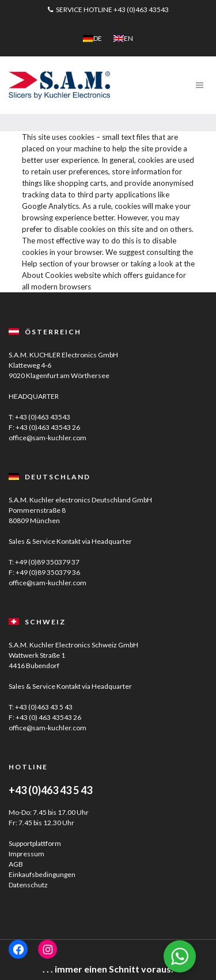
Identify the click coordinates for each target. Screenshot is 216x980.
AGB (16, 864)
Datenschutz (28, 885)
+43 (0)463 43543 (141, 9)
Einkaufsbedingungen (42, 874)
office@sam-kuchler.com (48, 438)
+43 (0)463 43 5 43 (44, 707)
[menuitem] (92, 39)
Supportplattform (35, 843)
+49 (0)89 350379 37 (47, 562)
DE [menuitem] (98, 38)
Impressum (26, 854)
